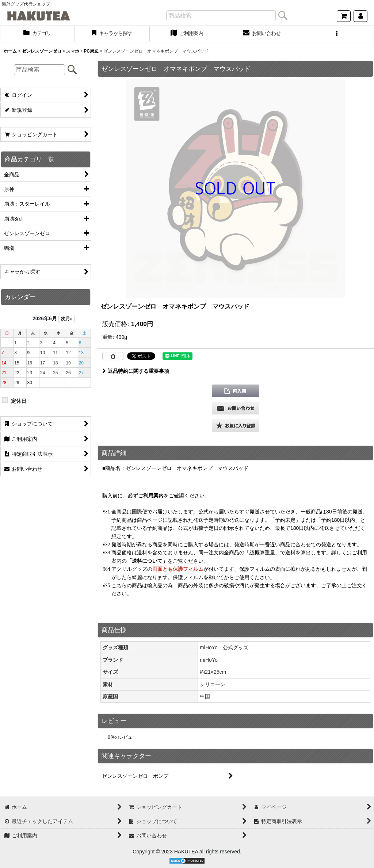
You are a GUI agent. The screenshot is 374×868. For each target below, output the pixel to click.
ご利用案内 (151, 496)
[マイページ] (360, 16)
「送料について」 (147, 561)
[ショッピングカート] (344, 16)
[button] (337, 34)
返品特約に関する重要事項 (136, 371)
